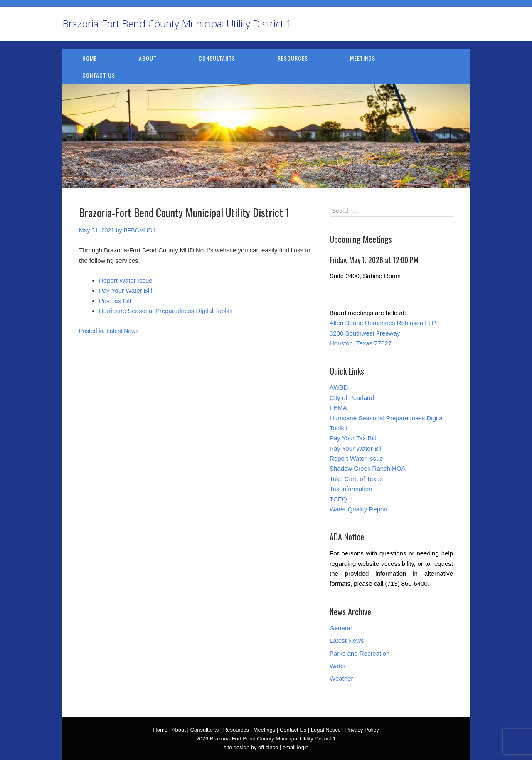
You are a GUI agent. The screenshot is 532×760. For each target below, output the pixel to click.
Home (90, 58)
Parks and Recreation (360, 653)
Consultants (217, 58)
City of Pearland (352, 398)
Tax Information (351, 489)
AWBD (339, 387)
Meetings (363, 58)
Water (338, 666)
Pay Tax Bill (115, 301)
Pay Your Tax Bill (353, 438)
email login (296, 747)
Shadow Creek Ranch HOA (368, 468)
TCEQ (338, 499)
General (341, 628)
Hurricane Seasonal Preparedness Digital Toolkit (166, 311)
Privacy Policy (362, 730)
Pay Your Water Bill (126, 290)
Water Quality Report (359, 509)
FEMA (338, 408)
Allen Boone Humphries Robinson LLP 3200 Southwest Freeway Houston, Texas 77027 (383, 333)
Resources (293, 58)
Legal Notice (326, 730)
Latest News (122, 331)
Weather (341, 678)
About (148, 58)
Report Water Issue (126, 280)
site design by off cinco (251, 747)
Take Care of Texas (356, 479)
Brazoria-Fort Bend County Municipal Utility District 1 (177, 23)
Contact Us (99, 75)
